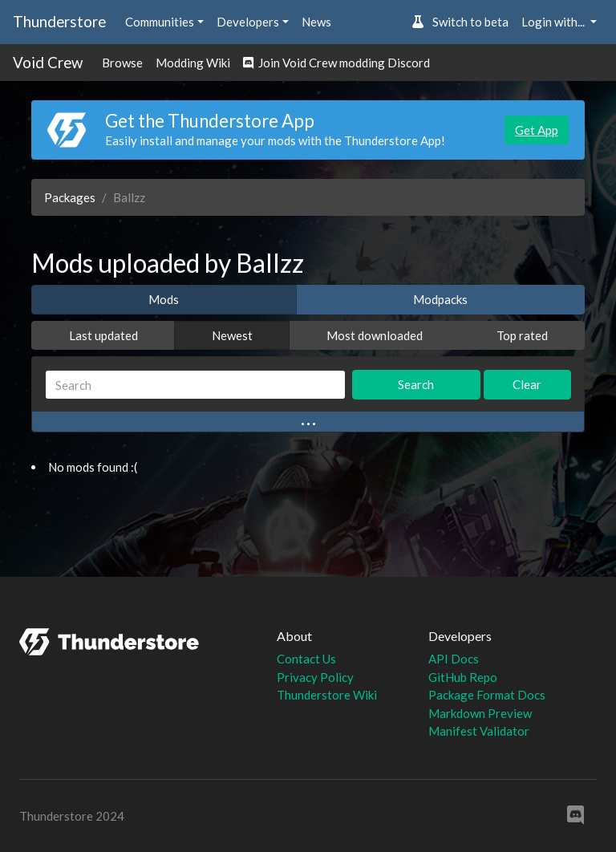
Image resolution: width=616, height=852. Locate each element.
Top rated (522, 335)
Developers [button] (248, 22)
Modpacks (440, 299)
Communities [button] (160, 22)
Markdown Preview (480, 713)
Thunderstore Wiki (327, 695)
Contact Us (306, 659)
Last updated (103, 335)
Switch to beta (460, 22)
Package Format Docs (487, 695)
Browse (122, 63)
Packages (70, 197)
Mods (164, 299)
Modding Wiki (193, 63)
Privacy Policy (315, 677)
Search (416, 384)
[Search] (195, 385)
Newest (232, 335)
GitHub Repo (463, 677)
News (316, 22)
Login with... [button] (554, 22)
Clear (527, 384)
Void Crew (48, 62)
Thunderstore (59, 21)
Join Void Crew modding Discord (336, 63)
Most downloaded (375, 335)
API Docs (454, 659)
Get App (537, 130)
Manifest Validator (479, 731)
